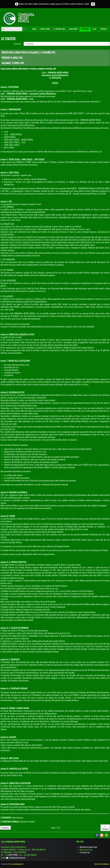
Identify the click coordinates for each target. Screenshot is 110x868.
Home (34, 29)
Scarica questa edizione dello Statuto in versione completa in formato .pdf (28, 69)
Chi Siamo (85, 29)
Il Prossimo (105, 828)
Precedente (5, 828)
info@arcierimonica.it (16, 858)
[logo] (10, 18)
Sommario (17, 44)
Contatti (104, 29)
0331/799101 (13, 855)
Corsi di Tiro (45, 29)
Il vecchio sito (85, 852)
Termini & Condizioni (102, 864)
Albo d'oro (73, 29)
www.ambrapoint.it (17, 864)
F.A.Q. (94, 29)
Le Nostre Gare (60, 29)
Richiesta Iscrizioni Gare (88, 847)
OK (93, 4)
